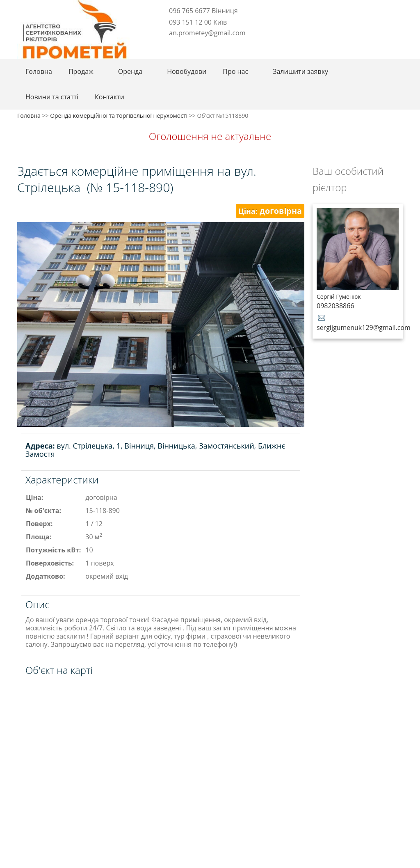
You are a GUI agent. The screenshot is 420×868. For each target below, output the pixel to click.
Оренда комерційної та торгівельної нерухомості (119, 116)
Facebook (161, 46)
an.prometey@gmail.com (207, 33)
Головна (39, 71)
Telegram (172, 46)
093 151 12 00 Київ (198, 22)
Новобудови (187, 71)
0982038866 (335, 306)
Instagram (185, 46)
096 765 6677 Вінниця (203, 11)
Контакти (110, 97)
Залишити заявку (300, 71)
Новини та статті (52, 97)
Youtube (199, 46)
